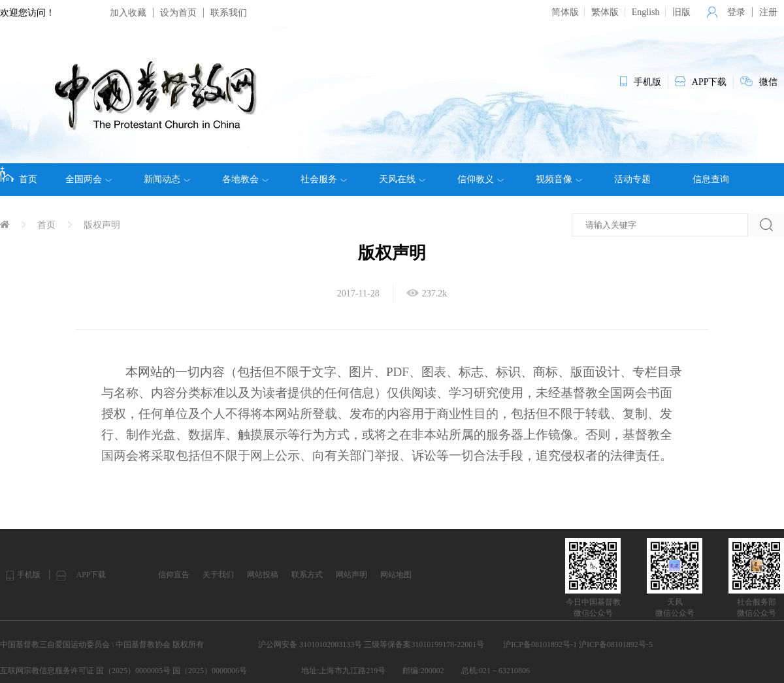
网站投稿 (263, 575)
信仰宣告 (174, 575)
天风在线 (402, 180)
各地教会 (245, 180)
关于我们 (218, 575)
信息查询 (711, 179)
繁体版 (605, 12)
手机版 (29, 575)
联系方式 (307, 575)
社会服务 (324, 180)
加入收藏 (128, 13)
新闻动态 (167, 180)
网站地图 (396, 575)
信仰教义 (481, 180)
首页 (19, 175)
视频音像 (559, 180)
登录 (736, 12)
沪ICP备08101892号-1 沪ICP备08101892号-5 (578, 644)
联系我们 (229, 13)
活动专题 (632, 179)
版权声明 (102, 225)
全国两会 (89, 180)
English (646, 12)
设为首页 (178, 13)
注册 (768, 12)
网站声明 (351, 575)
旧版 (681, 12)
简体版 (565, 12)
